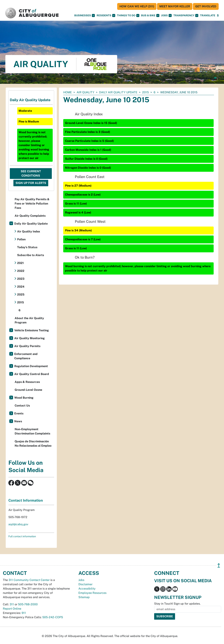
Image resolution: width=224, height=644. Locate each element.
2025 (21, 295)
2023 (21, 279)
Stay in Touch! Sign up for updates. (177, 604)
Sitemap (84, 597)
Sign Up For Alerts (31, 183)
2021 (20, 263)
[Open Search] (218, 15)
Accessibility (87, 589)
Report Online (12, 609)
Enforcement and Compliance (26, 356)
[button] (208, 15)
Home (68, 92)
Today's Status (27, 247)
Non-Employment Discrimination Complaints (32, 431)
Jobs (166, 15)
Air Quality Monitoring (29, 338)
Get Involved (206, 6)
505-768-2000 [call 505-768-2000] (28, 604)
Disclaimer (85, 584)
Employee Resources (92, 593)
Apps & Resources (27, 382)
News (18, 421)
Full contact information (22, 536)
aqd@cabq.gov (18, 524)
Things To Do (128, 15)
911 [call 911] (24, 613)
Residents (106, 15)
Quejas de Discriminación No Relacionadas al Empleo (33, 444)
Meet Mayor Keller (175, 6)
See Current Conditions (31, 173)
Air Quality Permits (27, 346)
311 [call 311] (12, 604)
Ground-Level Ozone (28, 390)
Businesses (85, 15)
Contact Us (22, 406)
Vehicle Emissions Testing (32, 330)
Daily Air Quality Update (118, 92)
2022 (21, 271)
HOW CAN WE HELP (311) (137, 6)
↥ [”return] (219, 565)
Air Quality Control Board (32, 374)
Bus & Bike (150, 15)
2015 (145, 92)
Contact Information (26, 500)
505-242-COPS (53, 617)
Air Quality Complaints (30, 216)
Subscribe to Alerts (31, 255)
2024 (21, 287)
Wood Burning (24, 398)
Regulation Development (31, 366)
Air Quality (85, 92)
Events (19, 413)
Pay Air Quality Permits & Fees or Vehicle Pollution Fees (32, 204)
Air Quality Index (29, 231)
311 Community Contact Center (29, 580)
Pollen (21, 239)
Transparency (186, 15)
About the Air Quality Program (29, 320)
